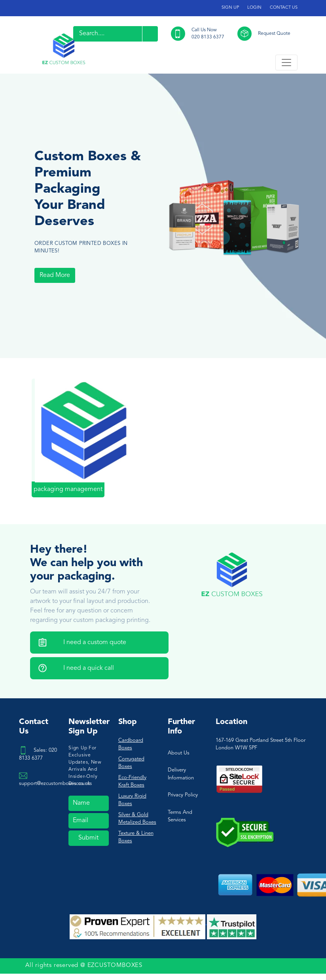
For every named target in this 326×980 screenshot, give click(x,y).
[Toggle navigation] (286, 63)
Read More (55, 275)
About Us (179, 753)
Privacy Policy (183, 795)
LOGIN (254, 8)
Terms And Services (180, 816)
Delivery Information (181, 774)
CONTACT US (284, 8)
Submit (88, 838)
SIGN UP (230, 8)
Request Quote (274, 34)
